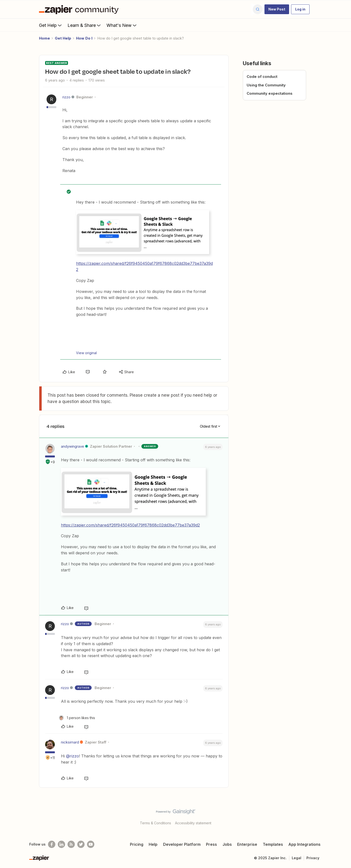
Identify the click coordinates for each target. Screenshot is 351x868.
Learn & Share (85, 25)
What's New (122, 25)
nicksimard (70, 742)
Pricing (137, 844)
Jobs (227, 844)
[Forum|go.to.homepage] (80, 9)
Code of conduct (262, 77)
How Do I (84, 38)
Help (153, 844)
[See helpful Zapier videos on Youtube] (91, 844)
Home (44, 38)
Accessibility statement (193, 823)
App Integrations (304, 844)
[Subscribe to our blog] (71, 844)
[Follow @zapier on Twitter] (81, 844)
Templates (273, 844)
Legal (297, 858)
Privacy (313, 858)
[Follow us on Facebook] (52, 844)
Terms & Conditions (156, 823)
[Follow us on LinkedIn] (61, 844)
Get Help (51, 25)
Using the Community (266, 85)
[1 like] (77, 718)
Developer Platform (182, 844)
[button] (277, 9)
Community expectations (270, 93)
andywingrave (73, 446)
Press (211, 844)
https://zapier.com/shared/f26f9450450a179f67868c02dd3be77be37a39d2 (130, 525)
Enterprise (247, 844)
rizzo (66, 97)
